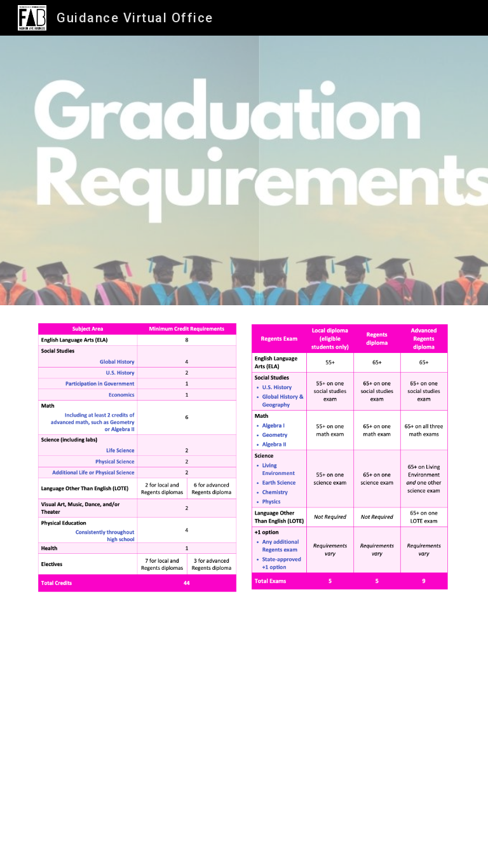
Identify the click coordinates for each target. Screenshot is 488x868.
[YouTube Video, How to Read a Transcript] (244, 739)
